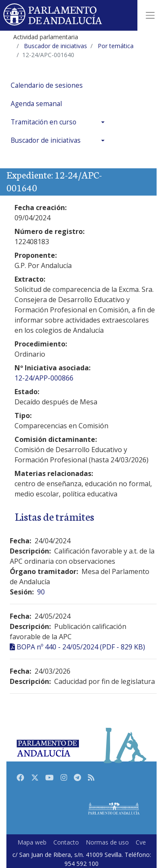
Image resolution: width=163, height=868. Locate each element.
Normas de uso (107, 842)
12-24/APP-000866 (44, 378)
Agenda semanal (36, 104)
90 (41, 592)
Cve (141, 842)
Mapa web (32, 842)
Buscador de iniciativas (46, 140)
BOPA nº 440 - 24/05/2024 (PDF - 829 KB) (81, 647)
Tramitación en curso (44, 122)
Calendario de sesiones (47, 85)
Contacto (66, 842)
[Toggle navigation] (150, 15)
